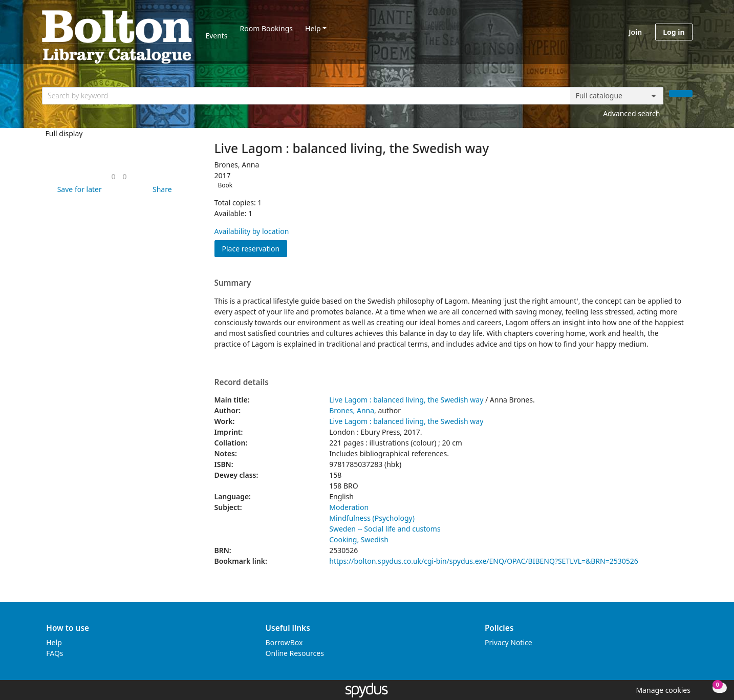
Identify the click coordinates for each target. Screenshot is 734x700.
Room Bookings (266, 28)
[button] (78, 189)
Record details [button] (242, 383)
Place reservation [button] (255, 248)
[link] (113, 176)
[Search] (681, 93)
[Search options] (617, 96)
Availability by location (252, 231)
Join (635, 32)
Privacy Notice (509, 642)
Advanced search (631, 113)
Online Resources (295, 653)
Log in (674, 32)
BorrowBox (284, 642)
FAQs (55, 653)
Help (313, 28)
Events (216, 36)
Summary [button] (233, 283)
